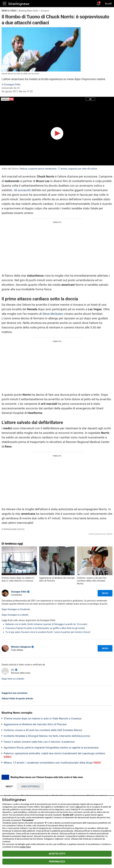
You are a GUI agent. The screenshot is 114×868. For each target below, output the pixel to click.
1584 (77, 807)
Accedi (108, 4)
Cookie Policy (25, 847)
